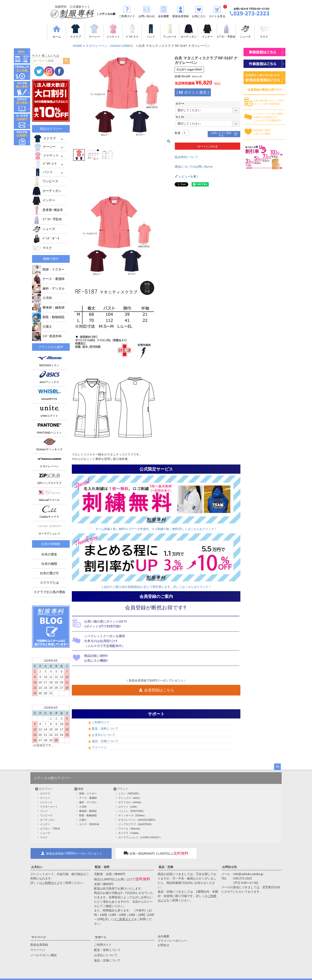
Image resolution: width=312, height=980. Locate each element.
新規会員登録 (39, 945)
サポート (101, 937)
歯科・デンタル (48, 288)
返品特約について (186, 157)
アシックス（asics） (130, 798)
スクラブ (44, 139)
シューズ (44, 229)
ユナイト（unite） (129, 807)
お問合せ (164, 945)
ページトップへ (277, 767)
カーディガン (47, 191)
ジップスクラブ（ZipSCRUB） (136, 824)
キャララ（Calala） (129, 833)
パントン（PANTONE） (132, 811)
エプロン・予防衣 (50, 829)
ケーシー (44, 147)
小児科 (42, 298)
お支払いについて (104, 735)
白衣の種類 (49, 564)
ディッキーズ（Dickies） (132, 815)
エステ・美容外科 (89, 824)
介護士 (42, 327)
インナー (44, 200)
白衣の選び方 (49, 573)
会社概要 (164, 936)
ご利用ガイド (101, 722)
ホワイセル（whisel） (131, 802)
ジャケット (46, 156)
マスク (42, 248)
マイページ (99, 747)
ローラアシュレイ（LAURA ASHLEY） (140, 837)
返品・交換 (166, 867)
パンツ (43, 172)
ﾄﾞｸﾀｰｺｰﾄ (45, 164)
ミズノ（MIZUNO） (130, 794)
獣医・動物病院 (48, 317)
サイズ (180, 117)
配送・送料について (105, 729)
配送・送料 (102, 867)
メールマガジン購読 (44, 955)
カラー (180, 104)
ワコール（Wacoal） (130, 829)
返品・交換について (105, 741)
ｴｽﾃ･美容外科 (47, 336)
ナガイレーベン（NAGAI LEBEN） (110, 46)
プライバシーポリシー (172, 941)
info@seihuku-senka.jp (248, 874)
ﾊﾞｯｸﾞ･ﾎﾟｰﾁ (46, 239)
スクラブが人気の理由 (49, 592)
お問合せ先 (229, 867)
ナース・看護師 (48, 279)
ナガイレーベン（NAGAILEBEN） (138, 820)
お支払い (37, 867)
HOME (78, 46)
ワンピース (45, 181)
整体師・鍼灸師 (48, 308)
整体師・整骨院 (88, 811)
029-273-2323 (243, 878)
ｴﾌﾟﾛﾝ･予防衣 (47, 219)
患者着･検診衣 (48, 210)
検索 (66, 61)
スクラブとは (49, 583)
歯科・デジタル (88, 802)
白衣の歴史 (49, 554)
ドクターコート (49, 807)
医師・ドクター (48, 269)
